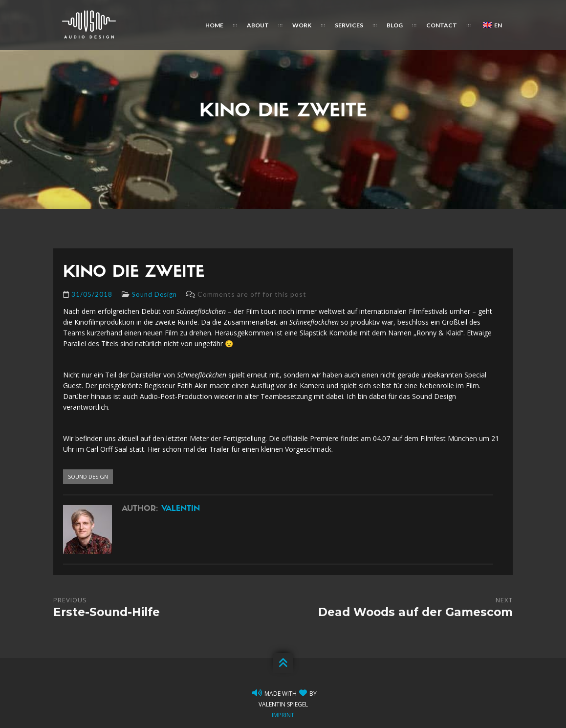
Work (302, 25)
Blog (395, 25)
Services (349, 25)
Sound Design (154, 294)
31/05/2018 (92, 294)
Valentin (181, 509)
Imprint (283, 715)
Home (214, 25)
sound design (88, 476)
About (258, 25)
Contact (442, 25)
